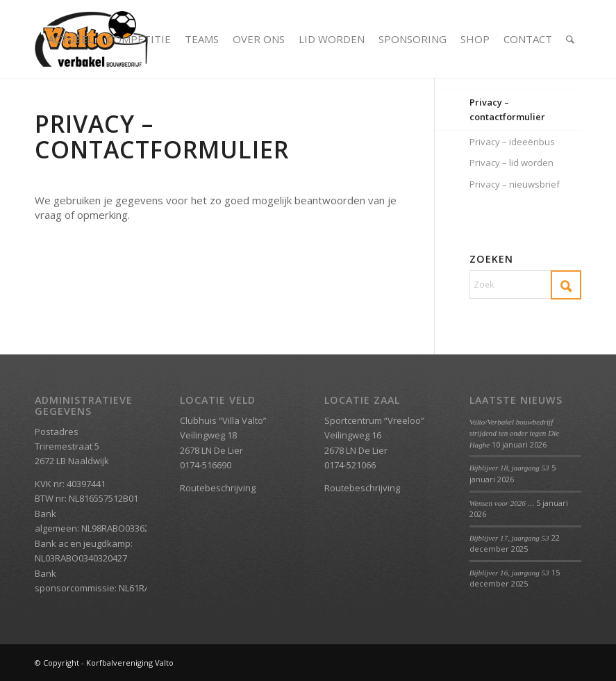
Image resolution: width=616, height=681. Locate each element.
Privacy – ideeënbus (512, 142)
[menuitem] (70, 39)
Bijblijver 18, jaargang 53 (509, 468)
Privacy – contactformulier (507, 109)
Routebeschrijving (218, 488)
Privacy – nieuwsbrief (515, 184)
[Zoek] (570, 39)
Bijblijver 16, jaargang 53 (509, 573)
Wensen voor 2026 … (502, 503)
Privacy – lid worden (511, 163)
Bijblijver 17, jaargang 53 (509, 538)
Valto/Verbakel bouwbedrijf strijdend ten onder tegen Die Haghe (514, 433)
